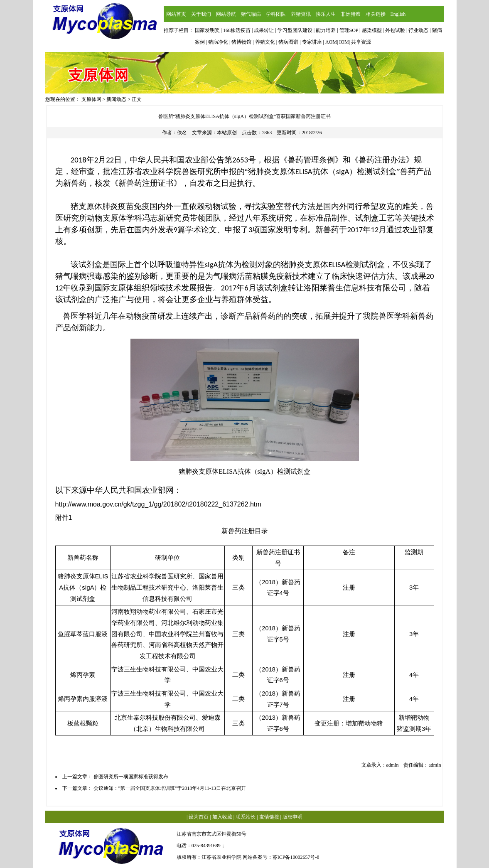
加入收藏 (222, 817)
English (398, 14)
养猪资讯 (301, 14)
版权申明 (292, 817)
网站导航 (226, 14)
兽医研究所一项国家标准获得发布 (131, 777)
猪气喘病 (251, 14)
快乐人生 (326, 14)
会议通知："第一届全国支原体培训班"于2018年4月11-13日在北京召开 (170, 788)
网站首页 (176, 14)
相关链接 (376, 14)
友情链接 (269, 817)
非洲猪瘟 (351, 14)
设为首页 (199, 817)
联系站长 (246, 817)
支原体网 (91, 99)
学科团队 (276, 14)
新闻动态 (116, 99)
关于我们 (201, 14)
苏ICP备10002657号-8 (296, 857)
